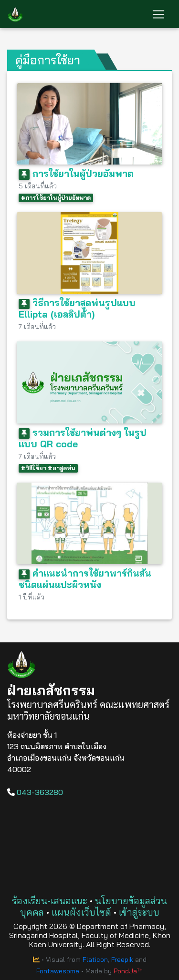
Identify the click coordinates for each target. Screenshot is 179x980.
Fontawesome (58, 971)
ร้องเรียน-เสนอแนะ (50, 901)
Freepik (122, 959)
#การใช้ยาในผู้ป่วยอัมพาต (56, 198)
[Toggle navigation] (158, 14)
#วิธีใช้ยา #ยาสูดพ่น (48, 468)
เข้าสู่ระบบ (139, 912)
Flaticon (95, 959)
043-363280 (35, 792)
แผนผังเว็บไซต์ (81, 912)
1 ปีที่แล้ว (32, 597)
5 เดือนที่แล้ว (38, 186)
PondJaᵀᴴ (128, 971)
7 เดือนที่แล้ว (37, 327)
